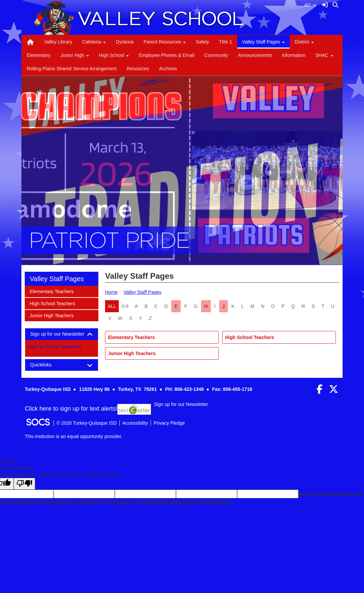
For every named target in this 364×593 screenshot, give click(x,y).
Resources (138, 69)
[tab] (62, 334)
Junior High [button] (75, 55)
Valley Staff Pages (142, 292)
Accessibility (135, 423)
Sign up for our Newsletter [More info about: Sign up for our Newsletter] (55, 347)
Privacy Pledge (169, 423)
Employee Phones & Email (167, 55)
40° (310, 5)
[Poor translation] (24, 484)
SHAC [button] (324, 55)
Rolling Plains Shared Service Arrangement (72, 69)
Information (294, 55)
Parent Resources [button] (165, 42)
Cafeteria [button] (94, 42)
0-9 (125, 306)
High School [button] (114, 55)
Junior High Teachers (132, 353)
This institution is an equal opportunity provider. (74, 436)
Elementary (39, 55)
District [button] (304, 42)
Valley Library (58, 42)
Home (111, 292)
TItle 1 (226, 42)
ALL (112, 306)
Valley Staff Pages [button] (263, 42)
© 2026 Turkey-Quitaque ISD (87, 423)
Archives (168, 69)
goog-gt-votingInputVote (205, 502)
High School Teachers (250, 337)
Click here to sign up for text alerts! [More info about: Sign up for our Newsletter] (71, 409)
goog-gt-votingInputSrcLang (330, 494)
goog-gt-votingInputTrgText (147, 502)
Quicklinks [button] (47, 365)
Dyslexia (125, 42)
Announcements (255, 55)
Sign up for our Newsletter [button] (62, 334)
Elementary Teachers (131, 337)
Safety (202, 42)
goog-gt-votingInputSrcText (86, 502)
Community (216, 55)
